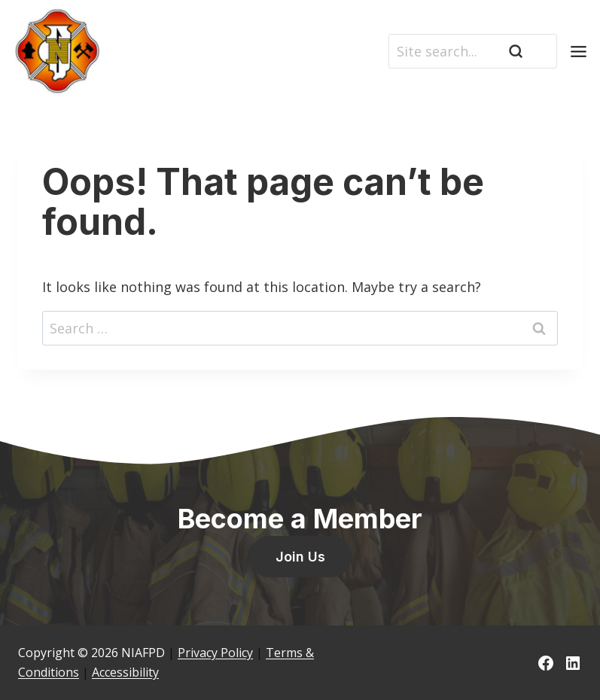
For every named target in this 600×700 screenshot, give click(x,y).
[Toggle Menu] (579, 52)
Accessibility (125, 672)
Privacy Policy (215, 653)
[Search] (473, 51)
